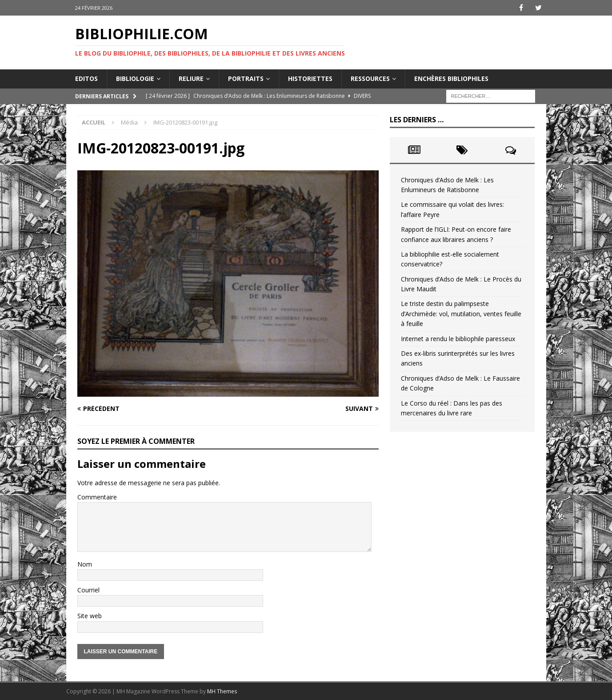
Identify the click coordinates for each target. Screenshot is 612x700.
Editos (86, 78)
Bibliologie (135, 78)
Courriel (88, 590)
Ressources (370, 78)
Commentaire (97, 497)
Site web (90, 616)
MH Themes (222, 691)
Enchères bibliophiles (451, 78)
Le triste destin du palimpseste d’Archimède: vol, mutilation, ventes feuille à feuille (461, 314)
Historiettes (310, 78)
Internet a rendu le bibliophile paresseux (458, 339)
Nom (85, 564)
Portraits (246, 78)
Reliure (191, 78)
